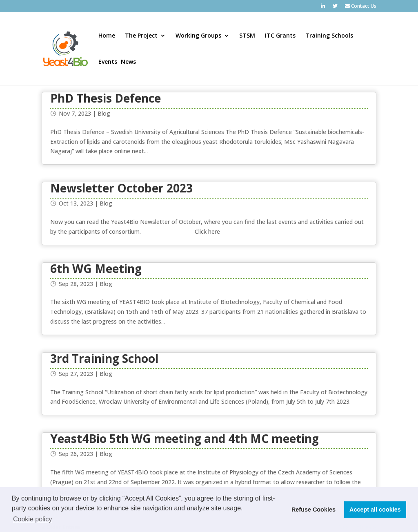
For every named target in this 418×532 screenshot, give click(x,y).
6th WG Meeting (96, 268)
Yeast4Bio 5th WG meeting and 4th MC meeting (185, 438)
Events (108, 62)
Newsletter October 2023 (121, 188)
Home (107, 36)
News (128, 62)
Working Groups (198, 36)
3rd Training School (104, 358)
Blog (104, 113)
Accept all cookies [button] (375, 510)
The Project (141, 36)
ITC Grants (280, 36)
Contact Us (361, 7)
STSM (247, 36)
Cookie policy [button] (32, 519)
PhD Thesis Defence (106, 98)
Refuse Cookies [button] (313, 510)
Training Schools (329, 36)
